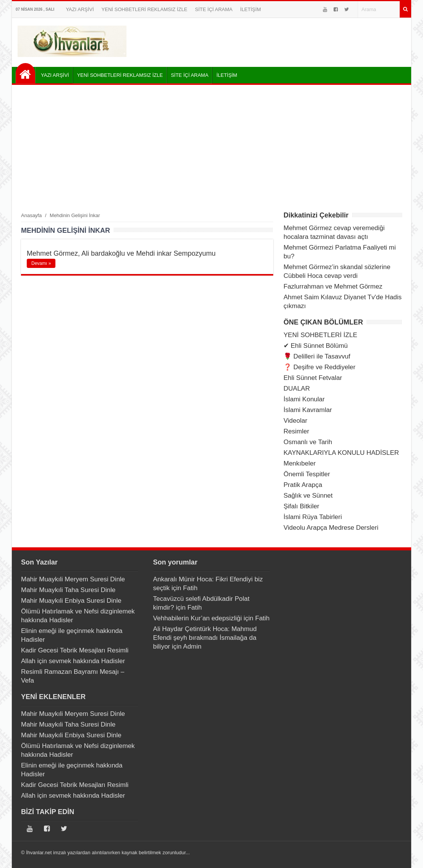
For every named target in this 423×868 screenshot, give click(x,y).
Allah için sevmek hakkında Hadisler (73, 661)
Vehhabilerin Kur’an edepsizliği (198, 618)
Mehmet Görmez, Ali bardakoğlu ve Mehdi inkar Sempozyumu (121, 253)
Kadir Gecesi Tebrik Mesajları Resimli (75, 650)
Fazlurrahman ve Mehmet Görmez (333, 286)
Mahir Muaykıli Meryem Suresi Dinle (73, 579)
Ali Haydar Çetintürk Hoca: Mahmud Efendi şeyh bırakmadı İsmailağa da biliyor (205, 638)
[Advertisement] (211, 148)
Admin (192, 647)
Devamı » (41, 263)
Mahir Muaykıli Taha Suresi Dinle (68, 590)
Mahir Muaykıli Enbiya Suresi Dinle (71, 601)
